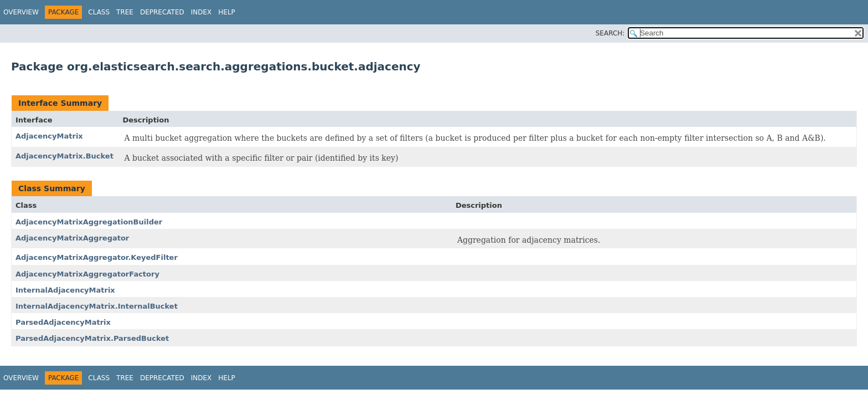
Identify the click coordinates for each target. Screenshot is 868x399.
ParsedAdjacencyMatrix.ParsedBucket (92, 338)
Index (201, 12)
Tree (125, 12)
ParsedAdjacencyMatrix (63, 322)
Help (227, 12)
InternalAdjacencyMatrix (65, 290)
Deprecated (162, 12)
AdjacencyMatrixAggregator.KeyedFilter (97, 257)
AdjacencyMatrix (49, 136)
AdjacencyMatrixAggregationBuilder (89, 222)
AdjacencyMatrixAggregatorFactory (87, 274)
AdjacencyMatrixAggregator (72, 238)
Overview (21, 12)
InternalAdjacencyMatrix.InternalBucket (97, 306)
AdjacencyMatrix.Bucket (64, 156)
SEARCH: (610, 33)
